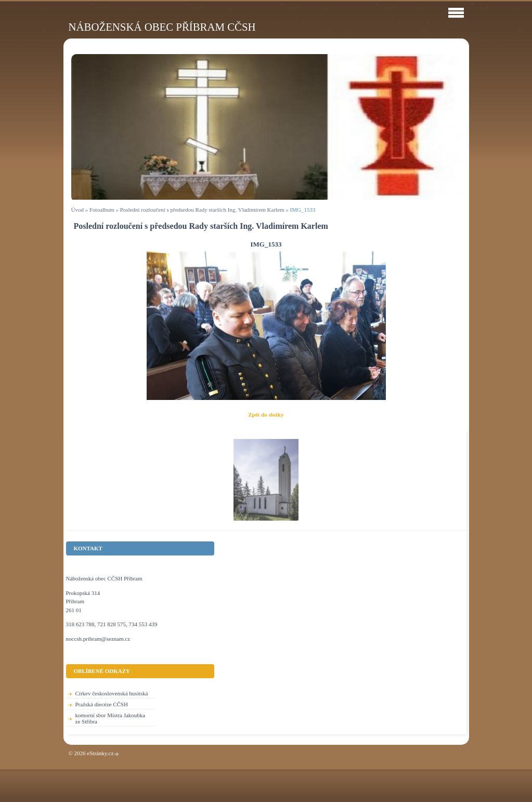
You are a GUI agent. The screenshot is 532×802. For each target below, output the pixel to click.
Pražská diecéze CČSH (102, 704)
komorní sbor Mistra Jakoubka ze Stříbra (111, 718)
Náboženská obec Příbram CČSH (162, 27)
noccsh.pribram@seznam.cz (98, 639)
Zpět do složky (266, 415)
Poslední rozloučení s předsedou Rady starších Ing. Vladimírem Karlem (202, 210)
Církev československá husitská (112, 693)
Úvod (77, 210)
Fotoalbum (102, 210)
